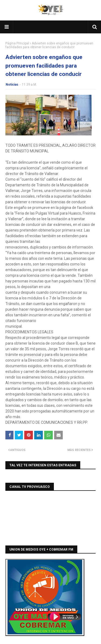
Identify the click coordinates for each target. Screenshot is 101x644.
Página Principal (17, 43)
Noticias (12, 85)
